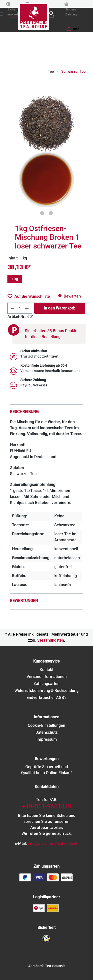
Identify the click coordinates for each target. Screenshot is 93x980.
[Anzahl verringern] (13, 308)
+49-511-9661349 (47, 806)
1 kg (15, 279)
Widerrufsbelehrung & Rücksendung (46, 691)
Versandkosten (51, 640)
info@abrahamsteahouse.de (53, 843)
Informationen (46, 717)
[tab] (46, 405)
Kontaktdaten (47, 787)
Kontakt (46, 670)
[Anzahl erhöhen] (27, 308)
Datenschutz (46, 732)
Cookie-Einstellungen (46, 725)
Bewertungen (47, 759)
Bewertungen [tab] (24, 601)
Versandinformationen (47, 677)
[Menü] (14, 20)
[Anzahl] (20, 308)
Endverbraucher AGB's (46, 698)
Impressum (47, 739)
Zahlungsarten (46, 684)
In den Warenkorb (60, 308)
